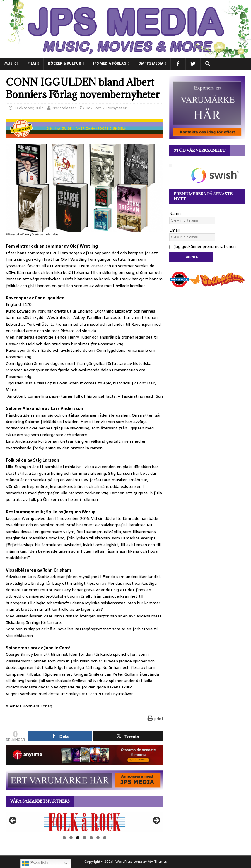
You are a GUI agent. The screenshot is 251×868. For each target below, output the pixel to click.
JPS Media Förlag (110, 63)
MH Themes (157, 862)
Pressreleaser (64, 108)
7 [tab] (105, 838)
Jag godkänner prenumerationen (203, 246)
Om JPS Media (151, 63)
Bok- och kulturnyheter (106, 108)
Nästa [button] (156, 821)
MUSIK (10, 63)
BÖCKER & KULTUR (65, 63)
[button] (208, 64)
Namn (175, 213)
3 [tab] (78, 838)
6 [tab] (98, 838)
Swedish (35, 863)
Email (174, 230)
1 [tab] (64, 838)
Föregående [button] (13, 821)
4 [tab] (84, 838)
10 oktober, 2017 (29, 108)
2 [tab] (71, 838)
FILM (32, 63)
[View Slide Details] (85, 822)
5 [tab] (91, 838)
